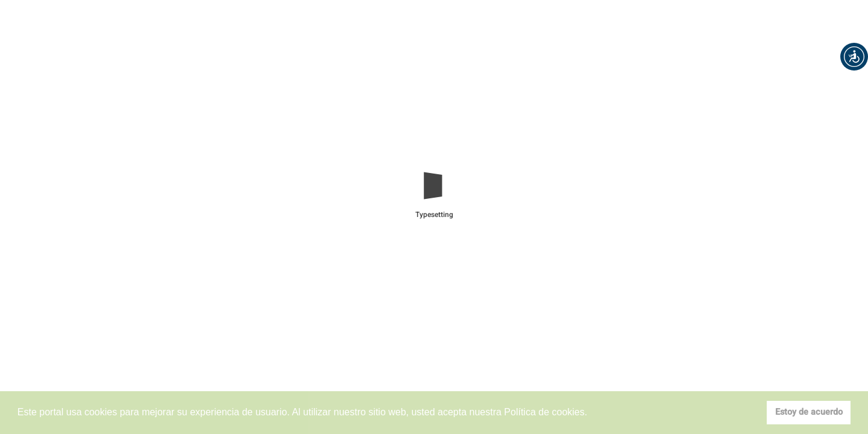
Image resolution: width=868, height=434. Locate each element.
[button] (854, 57)
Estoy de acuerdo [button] (809, 412)
